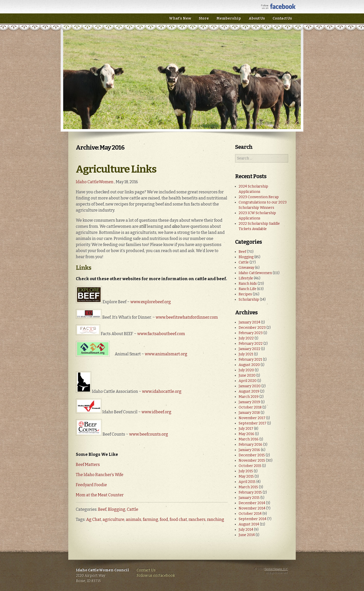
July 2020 (246, 370)
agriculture (113, 519)
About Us (257, 18)
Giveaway (246, 268)
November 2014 (252, 508)
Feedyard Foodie (91, 485)
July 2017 (246, 429)
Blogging (117, 509)
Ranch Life (247, 289)
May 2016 (246, 434)
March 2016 (249, 439)
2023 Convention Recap (259, 197)
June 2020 (247, 375)
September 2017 (253, 423)
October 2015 (250, 466)
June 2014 (247, 535)
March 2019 (249, 397)
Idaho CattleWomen (114, 20)
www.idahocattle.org (162, 391)
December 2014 (252, 503)
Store (204, 18)
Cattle (133, 509)
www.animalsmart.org (166, 354)
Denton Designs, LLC (276, 569)
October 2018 (250, 407)
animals (134, 519)
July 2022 (246, 338)
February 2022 (251, 344)
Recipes (245, 294)
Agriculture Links (116, 169)
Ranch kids (248, 284)
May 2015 (246, 476)
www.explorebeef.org (151, 302)
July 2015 (246, 471)
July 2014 (246, 530)
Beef (102, 509)
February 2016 (251, 445)
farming (151, 519)
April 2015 (247, 482)
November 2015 (252, 461)
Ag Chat (94, 519)
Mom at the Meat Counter (100, 495)
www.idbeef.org (156, 412)
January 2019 (249, 402)
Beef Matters (88, 465)
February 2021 (250, 360)
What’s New (180, 18)
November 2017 (252, 418)
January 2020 (250, 386)
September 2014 (253, 519)
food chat (178, 519)
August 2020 (249, 365)
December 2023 (252, 328)
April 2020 (248, 381)
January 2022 (249, 349)
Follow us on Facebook (156, 575)
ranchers (197, 519)
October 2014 (250, 514)
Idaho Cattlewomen (255, 273)
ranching (216, 519)
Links (84, 268)
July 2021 (246, 354)
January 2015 (249, 498)
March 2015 (248, 487)
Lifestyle (246, 278)
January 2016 (249, 450)
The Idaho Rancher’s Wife (100, 475)
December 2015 (252, 455)
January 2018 (249, 413)
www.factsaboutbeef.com (161, 334)
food (164, 519)
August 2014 (249, 524)
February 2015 (250, 492)
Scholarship (249, 300)
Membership (229, 18)
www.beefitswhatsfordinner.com (187, 317)
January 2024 (249, 322)
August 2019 (249, 391)
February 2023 (251, 333)
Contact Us (282, 18)
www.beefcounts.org (149, 434)
